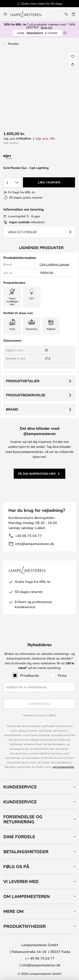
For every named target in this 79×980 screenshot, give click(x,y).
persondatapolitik (63, 767)
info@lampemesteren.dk (35, 544)
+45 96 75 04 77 (28, 536)
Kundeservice (20, 787)
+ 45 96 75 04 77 (41, 958)
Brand (12, 409)
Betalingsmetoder (26, 852)
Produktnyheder (25, 926)
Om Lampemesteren (27, 896)
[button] (73, 57)
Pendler (13, 44)
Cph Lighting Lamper (54, 264)
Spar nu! (46, 27)
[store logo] (28, 14)
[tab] (39, 787)
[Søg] (66, 14)
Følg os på (16, 867)
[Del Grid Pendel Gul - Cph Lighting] (73, 64)
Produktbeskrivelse (26, 395)
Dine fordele (19, 837)
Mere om (13, 911)
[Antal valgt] (12, 182)
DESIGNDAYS (37, 33)
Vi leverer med (21, 881)
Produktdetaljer (23, 381)
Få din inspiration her (37, 474)
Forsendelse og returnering (23, 819)
